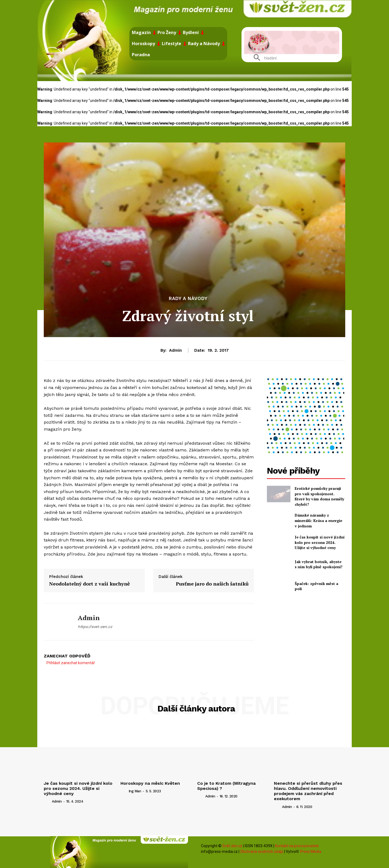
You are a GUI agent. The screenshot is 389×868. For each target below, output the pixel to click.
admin (175, 350)
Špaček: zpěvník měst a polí (316, 586)
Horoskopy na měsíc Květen (150, 783)
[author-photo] (47, 801)
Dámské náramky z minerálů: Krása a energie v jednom (318, 520)
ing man (135, 791)
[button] (263, 58)
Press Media (311, 852)
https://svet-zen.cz (95, 627)
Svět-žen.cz (232, 846)
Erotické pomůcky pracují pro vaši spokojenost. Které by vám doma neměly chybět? (319, 496)
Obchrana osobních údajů (262, 852)
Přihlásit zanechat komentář (71, 663)
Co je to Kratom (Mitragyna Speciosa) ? (226, 786)
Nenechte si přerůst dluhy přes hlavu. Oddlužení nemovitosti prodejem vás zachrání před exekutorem (308, 791)
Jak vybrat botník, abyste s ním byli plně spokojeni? (319, 564)
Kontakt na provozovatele (297, 846)
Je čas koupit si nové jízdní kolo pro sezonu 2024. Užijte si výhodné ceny (320, 542)
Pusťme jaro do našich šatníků (212, 584)
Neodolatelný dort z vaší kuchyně (90, 584)
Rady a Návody (188, 299)
